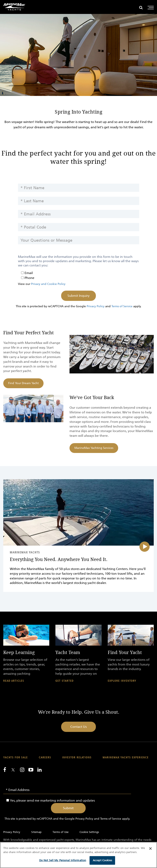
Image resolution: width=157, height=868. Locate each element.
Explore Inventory (122, 681)
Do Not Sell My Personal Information (63, 860)
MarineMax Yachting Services (94, 448)
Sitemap (36, 832)
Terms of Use (61, 832)
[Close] (150, 849)
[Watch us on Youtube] (31, 770)
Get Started (64, 681)
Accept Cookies (102, 860)
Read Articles (14, 681)
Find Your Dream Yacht (23, 383)
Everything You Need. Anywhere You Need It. (59, 560)
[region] (78, 855)
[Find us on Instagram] (22, 770)
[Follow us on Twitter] (13, 770)
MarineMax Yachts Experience (126, 758)
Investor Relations (77, 758)
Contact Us (78, 727)
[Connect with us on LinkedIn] (40, 770)
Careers (45, 758)
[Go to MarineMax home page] (14, 7)
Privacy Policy (96, 306)
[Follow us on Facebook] (5, 770)
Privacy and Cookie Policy (48, 284)
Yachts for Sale (16, 758)
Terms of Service (122, 306)
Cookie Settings (89, 832)
